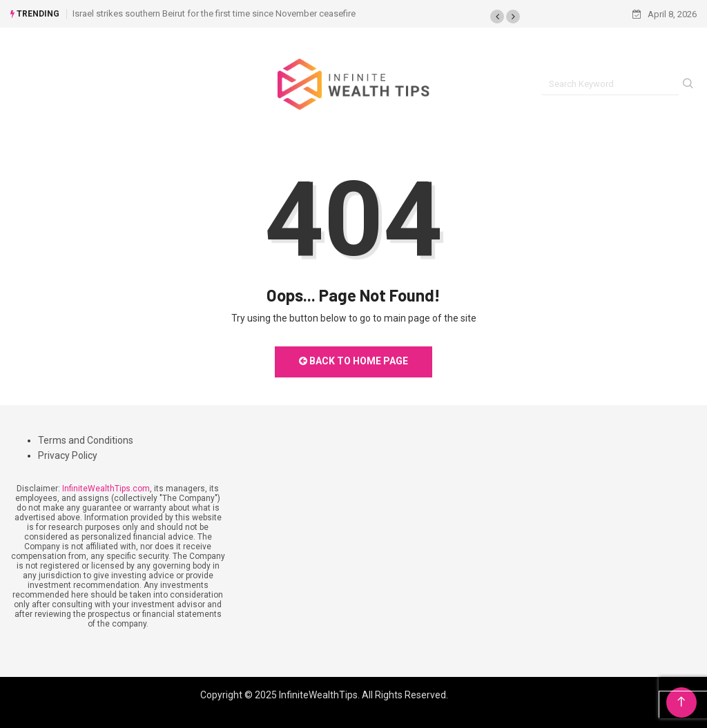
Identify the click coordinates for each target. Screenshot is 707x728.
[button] (497, 17)
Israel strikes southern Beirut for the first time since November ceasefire (214, 13)
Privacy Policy (68, 455)
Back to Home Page (353, 361)
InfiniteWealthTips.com (106, 489)
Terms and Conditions (86, 440)
